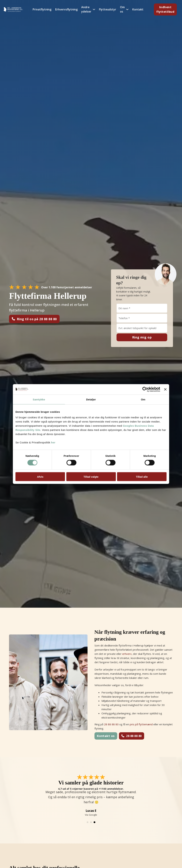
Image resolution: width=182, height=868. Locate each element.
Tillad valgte (91, 477)
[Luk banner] (165, 389)
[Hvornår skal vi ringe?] (142, 328)
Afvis (40, 477)
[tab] (88, 822)
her (53, 442)
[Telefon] (142, 318)
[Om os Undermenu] (127, 9)
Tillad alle (142, 477)
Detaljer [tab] (91, 399)
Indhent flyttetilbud (165, 9)
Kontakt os (106, 736)
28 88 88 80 (111, 724)
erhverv (127, 654)
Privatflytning (42, 9)
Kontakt (138, 9)
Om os (122, 9)
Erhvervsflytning (66, 9)
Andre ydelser (86, 9)
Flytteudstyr (108, 9)
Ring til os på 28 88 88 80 (34, 319)
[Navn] (142, 308)
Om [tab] (143, 399)
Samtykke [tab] (39, 399)
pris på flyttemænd (141, 724)
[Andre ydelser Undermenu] (94, 9)
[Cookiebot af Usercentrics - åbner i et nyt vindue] (145, 389)
